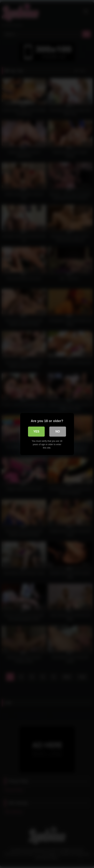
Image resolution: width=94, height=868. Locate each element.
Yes (36, 431)
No (58, 431)
